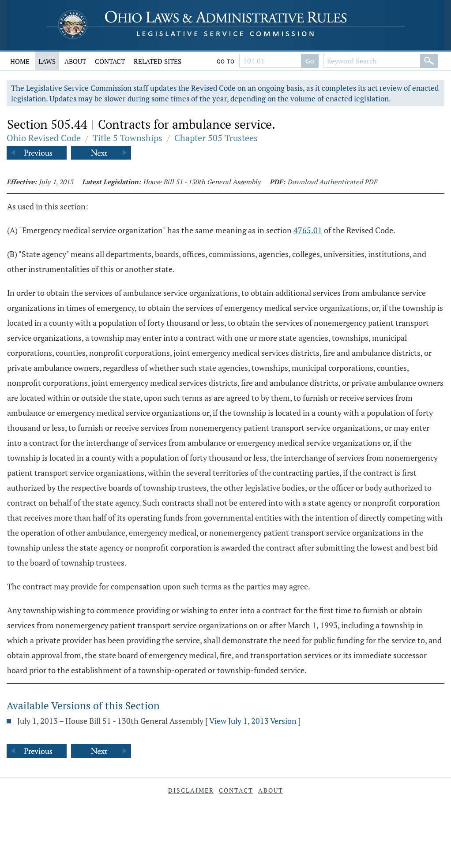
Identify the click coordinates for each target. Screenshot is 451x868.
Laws (47, 61)
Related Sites (158, 61)
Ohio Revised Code (44, 138)
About (75, 61)
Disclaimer (191, 790)
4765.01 (308, 230)
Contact (110, 61)
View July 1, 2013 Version (253, 721)
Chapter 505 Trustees (216, 138)
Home (20, 61)
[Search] (429, 61)
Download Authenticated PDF (332, 182)
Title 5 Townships (128, 138)
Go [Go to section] (310, 61)
